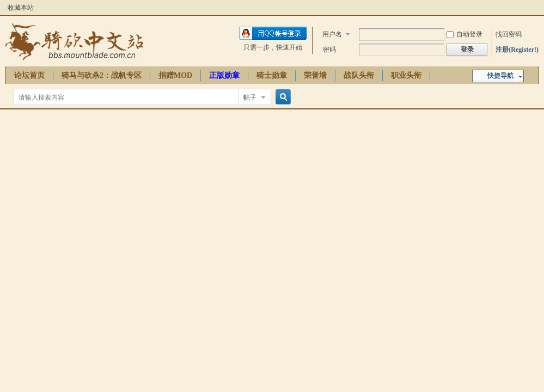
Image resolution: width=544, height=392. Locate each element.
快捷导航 (500, 76)
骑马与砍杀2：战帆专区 (102, 75)
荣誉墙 (315, 75)
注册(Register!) (517, 50)
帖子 (250, 97)
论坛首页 (29, 75)
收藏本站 (21, 8)
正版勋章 (224, 75)
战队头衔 (359, 75)
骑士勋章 (272, 75)
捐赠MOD (175, 75)
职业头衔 (406, 75)
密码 (329, 50)
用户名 (332, 34)
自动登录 (464, 34)
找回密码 (509, 34)
